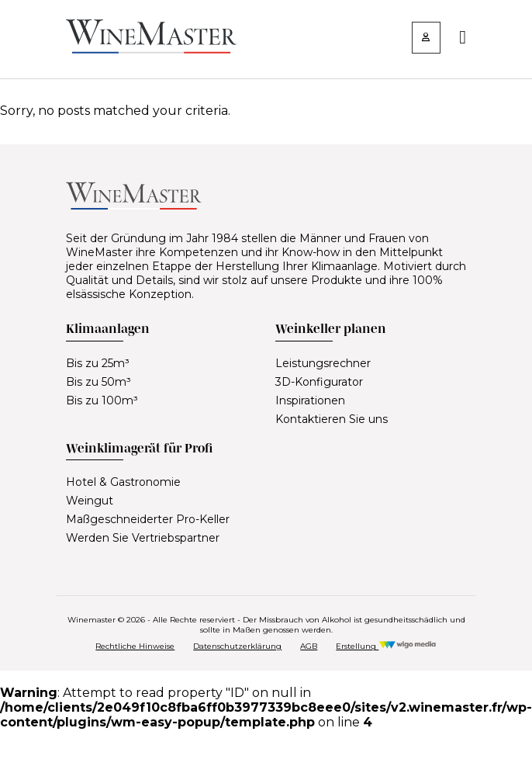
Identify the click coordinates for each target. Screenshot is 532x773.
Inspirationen (310, 400)
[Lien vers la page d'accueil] (151, 49)
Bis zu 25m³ (98, 363)
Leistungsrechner (323, 363)
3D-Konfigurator (319, 382)
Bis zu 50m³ (98, 382)
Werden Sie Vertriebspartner (143, 538)
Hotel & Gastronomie (123, 482)
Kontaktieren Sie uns (332, 419)
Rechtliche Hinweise (135, 646)
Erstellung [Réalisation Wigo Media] (386, 646)
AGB (309, 646)
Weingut (90, 501)
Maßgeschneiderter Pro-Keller (148, 519)
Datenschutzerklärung (237, 646)
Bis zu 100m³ (102, 400)
